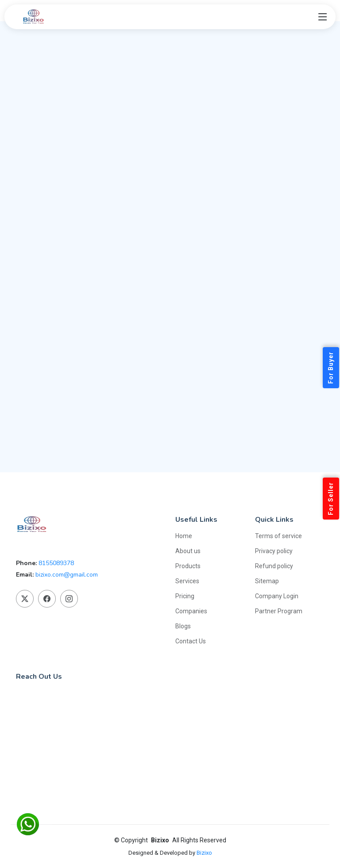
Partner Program (279, 611)
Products (188, 566)
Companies (191, 611)
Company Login (277, 596)
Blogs (183, 626)
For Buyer (331, 368)
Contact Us (191, 641)
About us (188, 551)
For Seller (331, 499)
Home (184, 536)
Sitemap (267, 581)
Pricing (185, 596)
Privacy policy (274, 551)
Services (187, 581)
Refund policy (274, 566)
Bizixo (204, 853)
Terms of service (278, 536)
